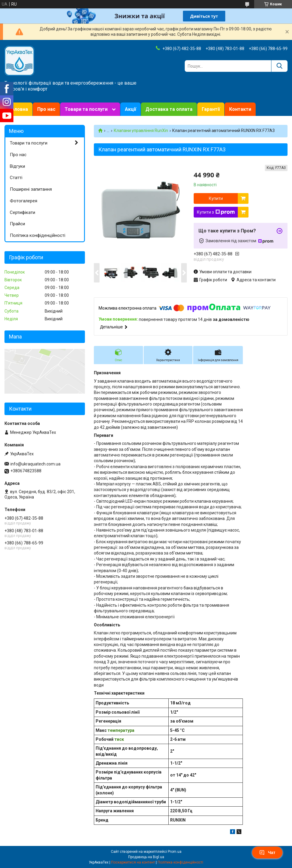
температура (121, 730)
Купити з (216, 212)
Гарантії (211, 109)
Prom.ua (175, 852)
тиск (119, 739)
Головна (18, 109)
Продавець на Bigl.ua (146, 857)
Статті (16, 178)
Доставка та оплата (169, 109)
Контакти (240, 109)
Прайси (17, 224)
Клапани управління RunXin (141, 131)
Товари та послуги (86, 109)
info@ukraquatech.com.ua (35, 464)
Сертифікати (22, 212)
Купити (216, 198)
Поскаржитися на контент (133, 862)
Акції (131, 109)
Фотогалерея (24, 201)
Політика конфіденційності (38, 235)
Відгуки (17, 166)
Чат (267, 853)
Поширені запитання (31, 189)
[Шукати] (279, 66)
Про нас (46, 109)
